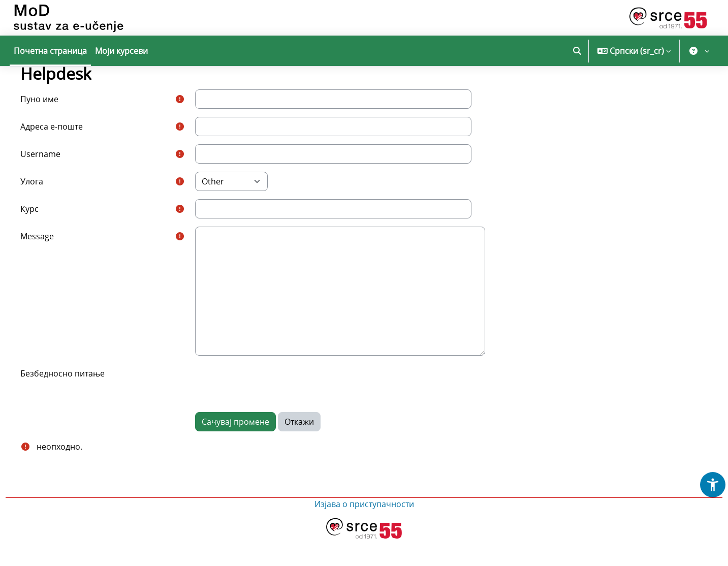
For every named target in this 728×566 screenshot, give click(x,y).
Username (56, 181)
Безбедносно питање (78, 401)
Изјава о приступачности (364, 531)
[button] (577, 51)
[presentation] (280, 411)
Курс (45, 236)
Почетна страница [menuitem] (50, 51)
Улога (48, 209)
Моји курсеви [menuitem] (121, 51)
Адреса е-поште (67, 154)
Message (53, 264)
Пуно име (55, 127)
